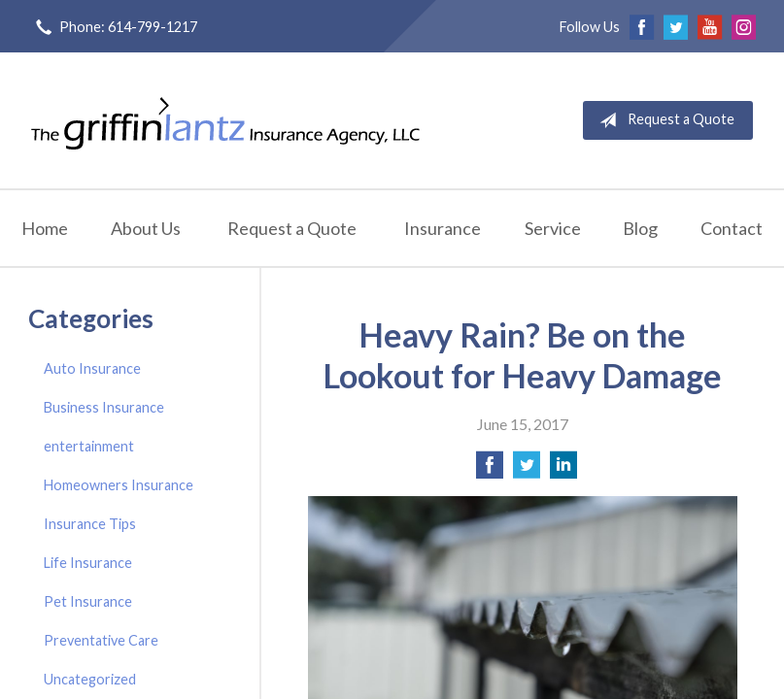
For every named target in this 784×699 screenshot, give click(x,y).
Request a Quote (663, 120)
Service (553, 228)
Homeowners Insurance (119, 485)
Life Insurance (88, 563)
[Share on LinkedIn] (563, 470)
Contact (732, 228)
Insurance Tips (90, 524)
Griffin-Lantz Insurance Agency (225, 120)
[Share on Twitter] (527, 470)
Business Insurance (104, 407)
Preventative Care (101, 640)
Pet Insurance (88, 601)
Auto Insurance (92, 368)
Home (45, 228)
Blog (640, 228)
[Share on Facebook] (490, 470)
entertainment (89, 446)
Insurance (443, 228)
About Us (146, 228)
